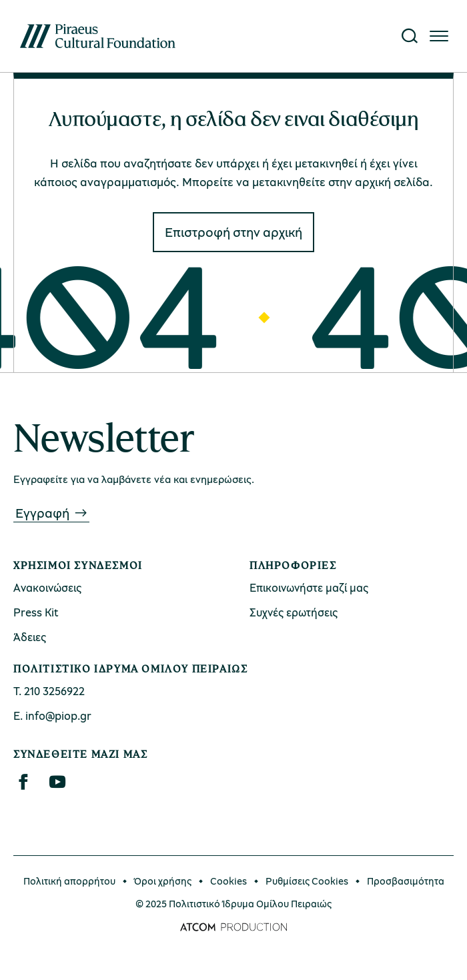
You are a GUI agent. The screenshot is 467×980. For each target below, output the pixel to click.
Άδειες (30, 637)
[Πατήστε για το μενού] (439, 36)
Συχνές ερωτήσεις (294, 612)
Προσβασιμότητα (406, 881)
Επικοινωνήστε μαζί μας (309, 587)
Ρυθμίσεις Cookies (307, 881)
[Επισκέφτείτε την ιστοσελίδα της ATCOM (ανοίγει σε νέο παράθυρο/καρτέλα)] (233, 927)
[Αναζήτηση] (410, 36)
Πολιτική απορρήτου (69, 881)
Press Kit (36, 612)
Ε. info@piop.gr (52, 715)
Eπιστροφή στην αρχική (233, 232)
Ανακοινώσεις (47, 587)
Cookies (228, 881)
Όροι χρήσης (163, 881)
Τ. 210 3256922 (49, 691)
